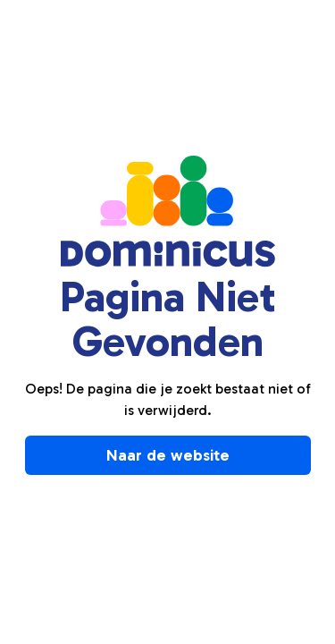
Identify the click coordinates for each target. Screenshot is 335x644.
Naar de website (168, 455)
